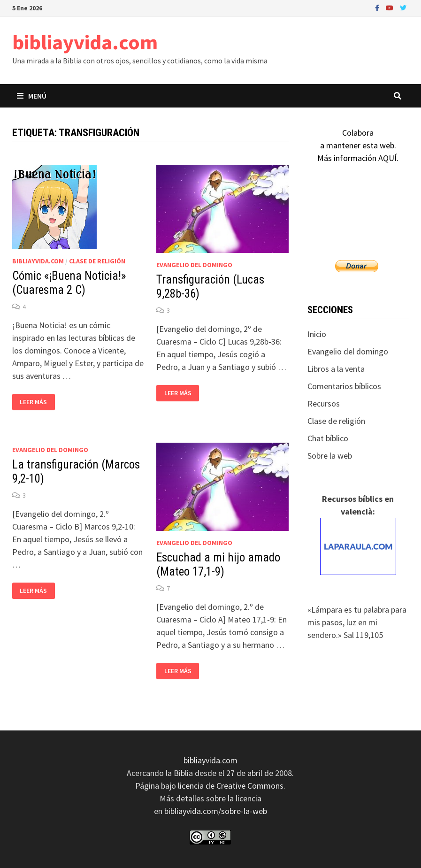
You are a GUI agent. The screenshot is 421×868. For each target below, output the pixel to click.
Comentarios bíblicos (344, 386)
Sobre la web (330, 456)
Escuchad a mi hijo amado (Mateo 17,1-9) (218, 565)
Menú (32, 96)
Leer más (36, 402)
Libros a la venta (336, 369)
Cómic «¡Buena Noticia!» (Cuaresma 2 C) (69, 283)
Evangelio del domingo (194, 265)
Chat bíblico (328, 438)
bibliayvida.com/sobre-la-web (216, 811)
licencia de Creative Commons (231, 786)
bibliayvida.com (85, 42)
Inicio (317, 334)
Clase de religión (97, 261)
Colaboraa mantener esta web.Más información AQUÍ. (358, 145)
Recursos (324, 403)
